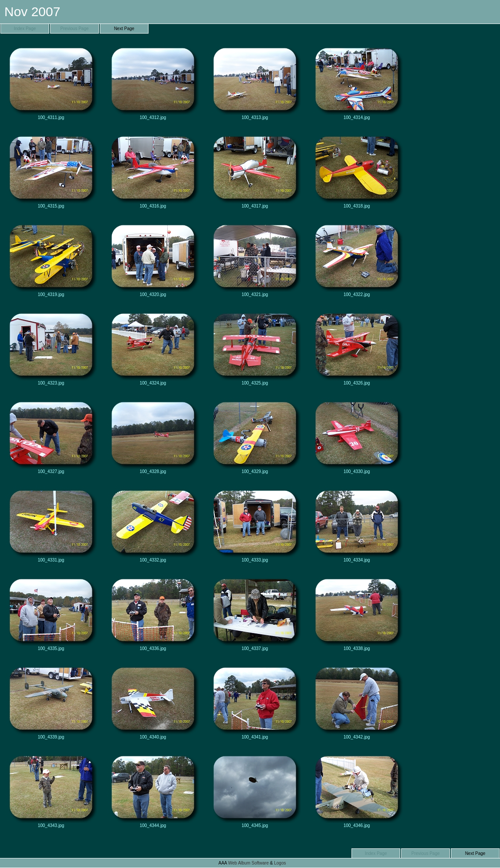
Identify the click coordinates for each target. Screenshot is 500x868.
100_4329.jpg (255, 436)
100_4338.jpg (357, 613)
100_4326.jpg (357, 347)
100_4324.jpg (153, 347)
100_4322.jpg (357, 259)
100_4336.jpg (153, 613)
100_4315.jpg (51, 170)
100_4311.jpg (51, 82)
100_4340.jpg (153, 701)
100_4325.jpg (255, 347)
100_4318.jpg (357, 170)
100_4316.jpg (153, 170)
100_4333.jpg (255, 524)
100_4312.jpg (153, 82)
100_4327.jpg (51, 436)
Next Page (124, 29)
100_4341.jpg (255, 701)
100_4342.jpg (357, 701)
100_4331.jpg (51, 524)
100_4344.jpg (153, 790)
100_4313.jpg (255, 82)
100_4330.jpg (357, 436)
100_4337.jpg (255, 613)
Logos (280, 863)
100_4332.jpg (153, 524)
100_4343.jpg (51, 790)
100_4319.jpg (51, 259)
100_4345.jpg (255, 790)
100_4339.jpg (51, 701)
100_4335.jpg (51, 613)
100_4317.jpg (255, 170)
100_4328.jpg (153, 436)
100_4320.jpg (153, 259)
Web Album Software (248, 863)
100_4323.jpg (51, 347)
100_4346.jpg (357, 790)
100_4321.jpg (255, 259)
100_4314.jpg (357, 82)
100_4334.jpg (357, 524)
